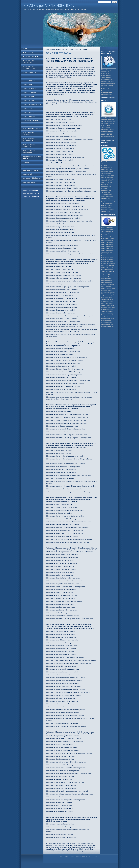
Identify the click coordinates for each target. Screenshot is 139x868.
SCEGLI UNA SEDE (30, 80)
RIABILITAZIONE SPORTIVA (32, 56)
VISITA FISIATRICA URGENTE (29, 133)
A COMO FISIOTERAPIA (31, 194)
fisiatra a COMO (28, 108)
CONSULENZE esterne (31, 120)
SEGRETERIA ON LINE (31, 170)
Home (25, 48)
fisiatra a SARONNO (30, 116)
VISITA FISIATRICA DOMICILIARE (29, 151)
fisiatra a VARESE (29, 112)
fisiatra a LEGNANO (29, 92)
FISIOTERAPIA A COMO (31, 197)
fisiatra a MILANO (29, 84)
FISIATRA (26, 162)
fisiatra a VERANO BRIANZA (32, 104)
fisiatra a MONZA (29, 100)
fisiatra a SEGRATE (29, 96)
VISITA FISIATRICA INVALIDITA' (29, 145)
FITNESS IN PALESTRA (31, 72)
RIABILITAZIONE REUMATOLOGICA (29, 67)
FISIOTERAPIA (28, 52)
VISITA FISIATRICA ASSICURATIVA (29, 139)
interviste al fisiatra (29, 182)
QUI (83, 92)
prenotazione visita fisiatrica (32, 178)
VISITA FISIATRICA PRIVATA (32, 128)
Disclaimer (99, 857)
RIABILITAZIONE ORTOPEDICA (29, 61)
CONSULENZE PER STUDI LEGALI (32, 157)
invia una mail (27, 174)
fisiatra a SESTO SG (30, 88)
